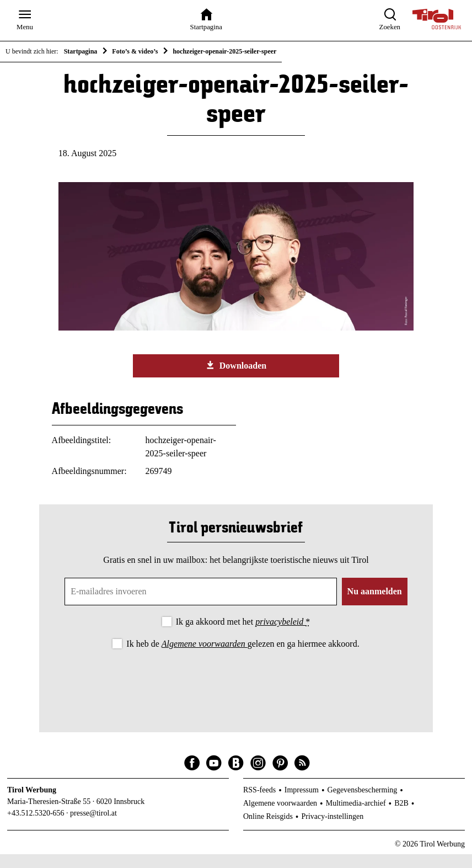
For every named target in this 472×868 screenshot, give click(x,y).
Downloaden (236, 379)
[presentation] (236, 695)
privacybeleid (280, 635)
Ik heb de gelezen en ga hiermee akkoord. (243, 657)
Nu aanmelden (375, 605)
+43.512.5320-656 (36, 827)
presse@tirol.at (93, 827)
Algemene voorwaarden (205, 657)
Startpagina (81, 51)
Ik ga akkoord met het (243, 635)
